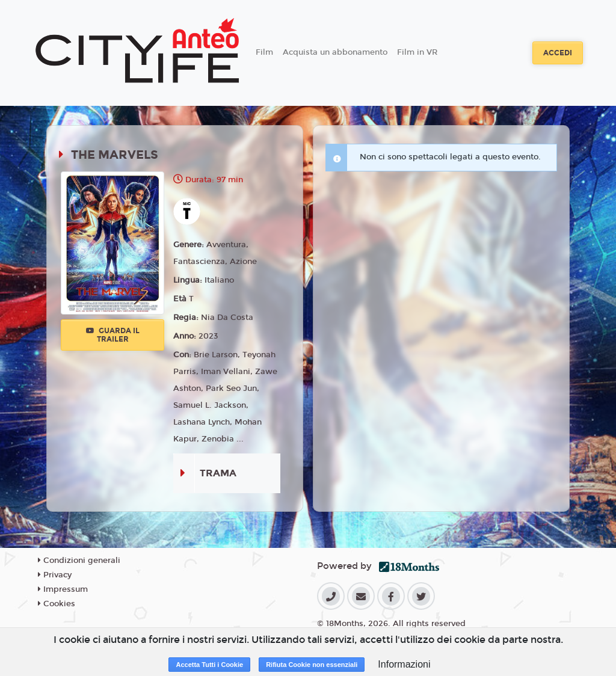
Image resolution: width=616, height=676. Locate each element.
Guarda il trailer (113, 335)
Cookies (57, 604)
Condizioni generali (79, 561)
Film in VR (417, 52)
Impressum (63, 589)
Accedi (558, 53)
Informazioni (404, 664)
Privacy (55, 575)
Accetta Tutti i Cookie (209, 665)
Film (264, 52)
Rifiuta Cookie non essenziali (312, 665)
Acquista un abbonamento (335, 52)
